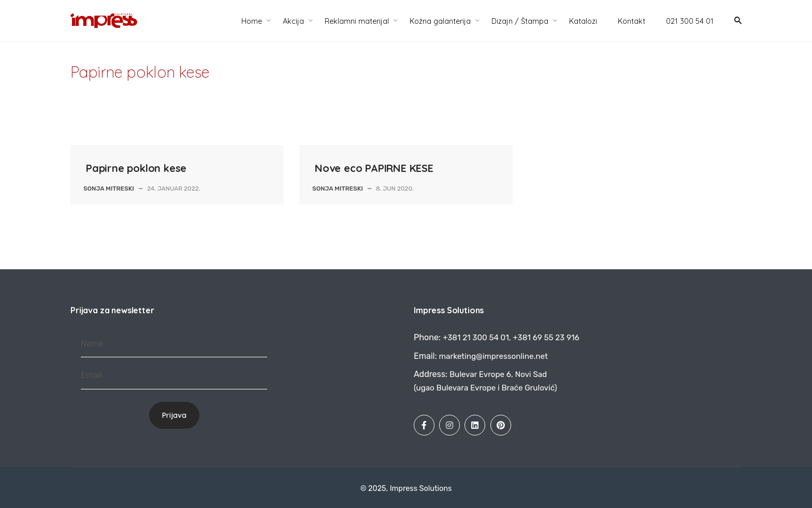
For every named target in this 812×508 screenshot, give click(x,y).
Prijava (174, 415)
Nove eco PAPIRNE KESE (374, 168)
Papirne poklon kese (136, 168)
